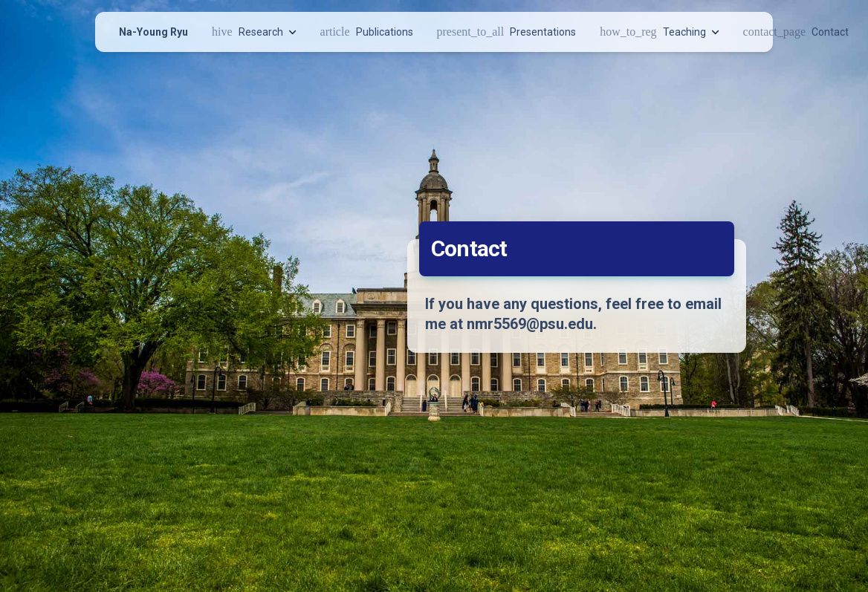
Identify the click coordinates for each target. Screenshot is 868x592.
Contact (796, 32)
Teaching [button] (659, 32)
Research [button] (254, 32)
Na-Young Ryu (153, 32)
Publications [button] (367, 32)
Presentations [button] (507, 32)
